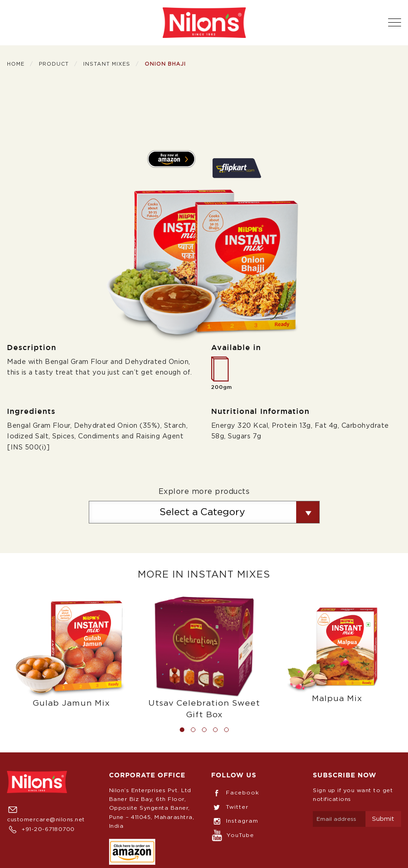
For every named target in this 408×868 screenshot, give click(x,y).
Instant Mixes (107, 64)
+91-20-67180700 (41, 829)
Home (16, 64)
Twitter (230, 807)
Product (54, 64)
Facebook (235, 793)
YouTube (233, 835)
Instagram (235, 821)
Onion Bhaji (165, 64)
